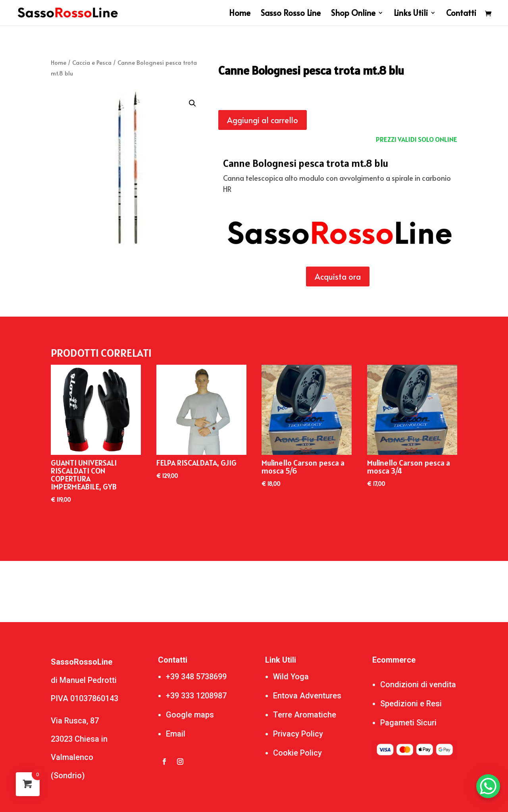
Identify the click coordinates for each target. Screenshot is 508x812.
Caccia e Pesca (92, 62)
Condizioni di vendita (418, 684)
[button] (192, 103)
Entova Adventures (307, 696)
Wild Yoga (291, 677)
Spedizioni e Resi (411, 704)
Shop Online (353, 14)
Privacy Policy (298, 734)
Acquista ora (338, 276)
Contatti (461, 14)
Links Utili (411, 14)
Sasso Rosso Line (291, 14)
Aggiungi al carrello (263, 120)
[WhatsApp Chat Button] (488, 786)
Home (240, 14)
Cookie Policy (297, 753)
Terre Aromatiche (305, 715)
